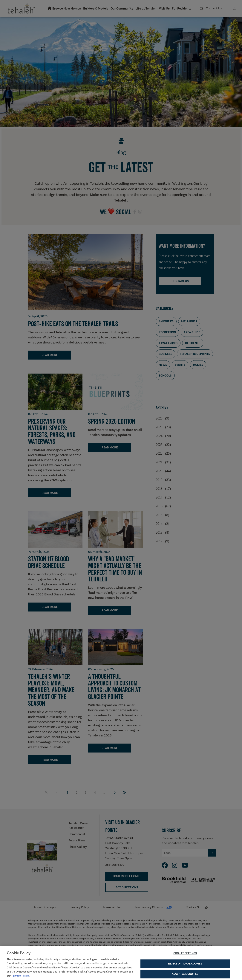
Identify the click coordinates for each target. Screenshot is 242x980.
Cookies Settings (185, 953)
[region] (121, 963)
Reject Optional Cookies (185, 964)
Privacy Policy (20, 976)
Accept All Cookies (185, 974)
